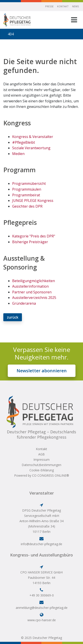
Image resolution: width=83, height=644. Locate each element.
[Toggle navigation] (74, 20)
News (75, 6)
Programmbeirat (26, 195)
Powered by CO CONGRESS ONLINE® (42, 475)
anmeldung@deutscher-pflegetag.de (42, 608)
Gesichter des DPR (27, 206)
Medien (18, 154)
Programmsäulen (27, 189)
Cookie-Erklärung (42, 470)
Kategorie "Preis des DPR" (34, 236)
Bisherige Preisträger (30, 242)
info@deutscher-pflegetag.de (41, 544)
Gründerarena (24, 303)
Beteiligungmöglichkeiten (34, 281)
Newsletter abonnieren (42, 371)
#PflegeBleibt (24, 142)
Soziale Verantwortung (31, 148)
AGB (41, 454)
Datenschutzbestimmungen (41, 465)
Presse (49, 6)
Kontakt (63, 6)
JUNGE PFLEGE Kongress (33, 201)
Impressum (41, 460)
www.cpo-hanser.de (42, 620)
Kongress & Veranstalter (33, 137)
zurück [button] (13, 317)
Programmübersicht (29, 183)
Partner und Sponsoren (32, 292)
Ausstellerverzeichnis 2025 (34, 298)
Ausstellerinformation (30, 286)
